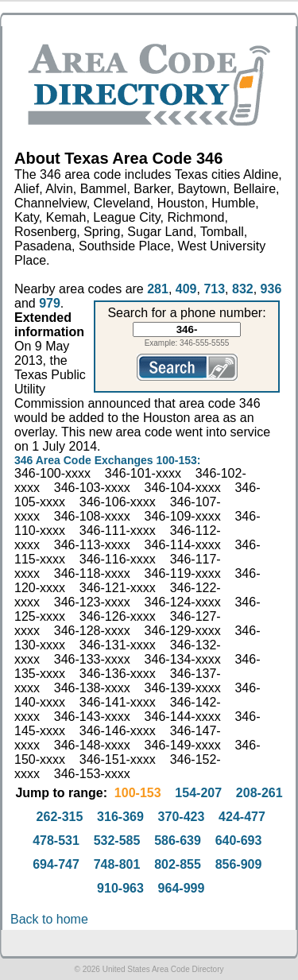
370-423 (182, 817)
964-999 (182, 888)
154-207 (198, 793)
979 (50, 303)
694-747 (56, 864)
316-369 (120, 817)
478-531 (56, 841)
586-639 (178, 841)
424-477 (242, 817)
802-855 (178, 864)
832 (243, 289)
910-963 (120, 888)
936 (271, 289)
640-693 (239, 841)
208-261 (259, 793)
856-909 (239, 864)
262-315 (60, 817)
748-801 (117, 864)
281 (158, 289)
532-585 (117, 841)
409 (186, 289)
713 (214, 289)
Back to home (49, 919)
